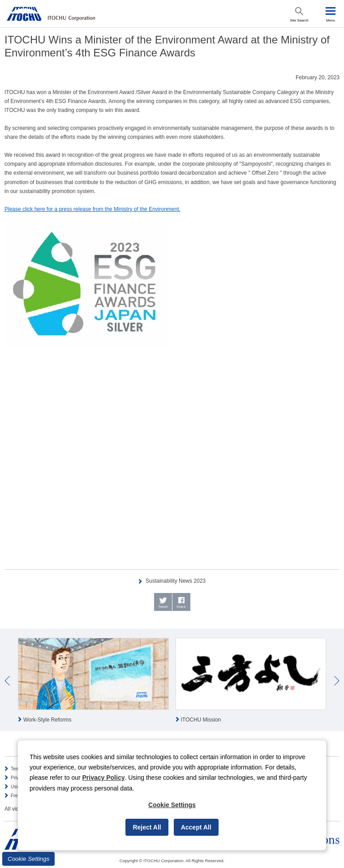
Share (181, 607)
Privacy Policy (104, 778)
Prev (7, 681)
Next (337, 681)
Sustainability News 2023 (176, 581)
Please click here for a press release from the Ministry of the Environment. (92, 209)
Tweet (163, 607)
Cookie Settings (28, 859)
